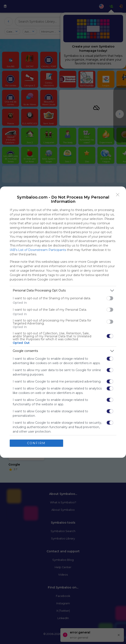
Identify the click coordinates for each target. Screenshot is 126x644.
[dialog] (63, 322)
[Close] (118, 195)
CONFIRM (36, 443)
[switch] (110, 298)
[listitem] (63, 291)
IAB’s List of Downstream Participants (38, 250)
